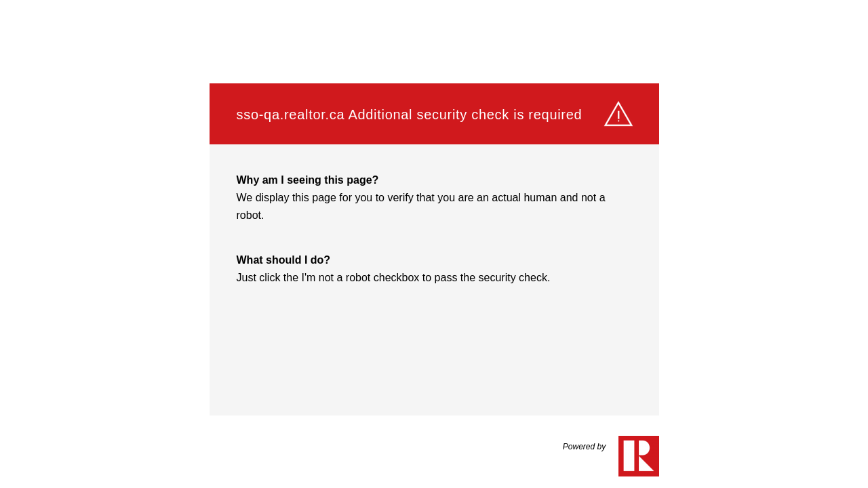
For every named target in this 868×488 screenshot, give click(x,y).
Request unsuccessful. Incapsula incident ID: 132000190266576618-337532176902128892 (434, 244)
